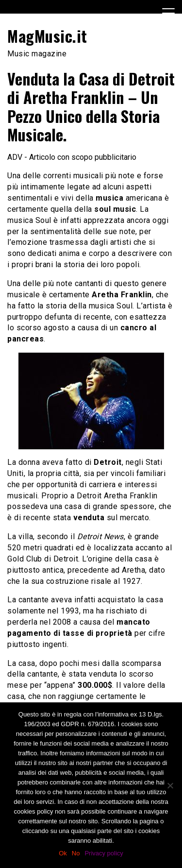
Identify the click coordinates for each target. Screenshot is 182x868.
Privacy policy (104, 853)
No (76, 853)
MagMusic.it (47, 36)
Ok (63, 853)
